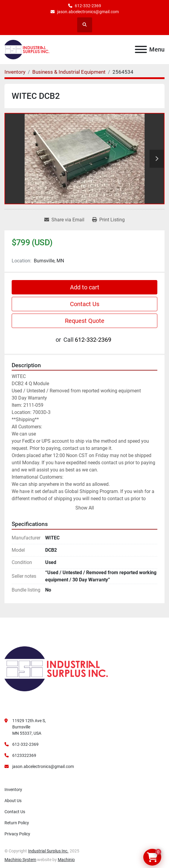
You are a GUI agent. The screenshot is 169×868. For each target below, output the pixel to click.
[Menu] (141, 49)
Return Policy (17, 823)
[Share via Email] (64, 220)
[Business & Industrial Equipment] (69, 72)
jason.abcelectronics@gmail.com (88, 12)
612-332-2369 (88, 6)
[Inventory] (15, 72)
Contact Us (85, 304)
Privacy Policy (17, 834)
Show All (85, 508)
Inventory (13, 790)
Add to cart (85, 287)
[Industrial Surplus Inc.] (56, 669)
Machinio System (20, 860)
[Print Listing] (108, 220)
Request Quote (85, 321)
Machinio (66, 860)
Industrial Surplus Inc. (48, 851)
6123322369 (24, 755)
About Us (13, 801)
